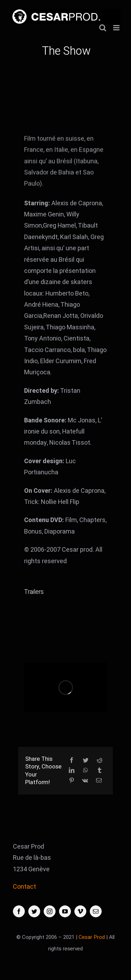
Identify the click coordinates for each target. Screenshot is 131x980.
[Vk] (85, 781)
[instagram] (50, 911)
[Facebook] (72, 761)
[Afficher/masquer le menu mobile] (117, 28)
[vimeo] (80, 911)
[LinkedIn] (72, 771)
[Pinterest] (72, 781)
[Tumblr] (100, 771)
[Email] (99, 781)
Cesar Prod (92, 937)
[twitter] (34, 911)
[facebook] (19, 911)
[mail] (96, 911)
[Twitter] (86, 761)
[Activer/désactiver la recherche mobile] (103, 28)
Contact (24, 887)
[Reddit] (100, 761)
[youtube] (65, 911)
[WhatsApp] (86, 771)
